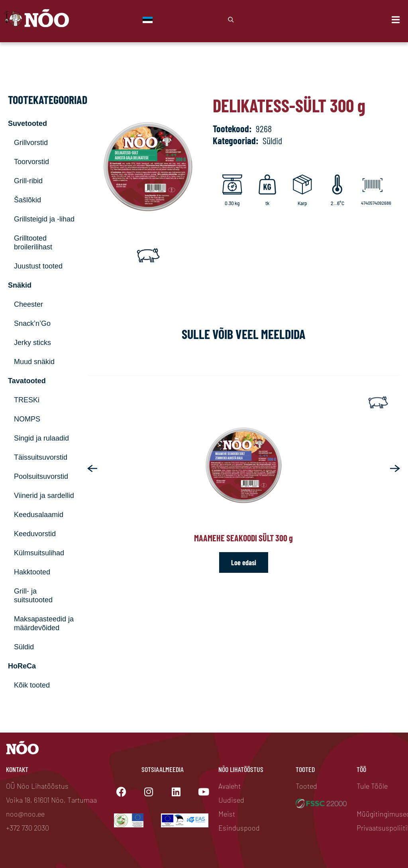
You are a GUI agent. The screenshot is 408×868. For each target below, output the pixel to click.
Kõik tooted (32, 685)
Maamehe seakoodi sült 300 (243, 538)
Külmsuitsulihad (39, 553)
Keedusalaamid (39, 515)
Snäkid (20, 285)
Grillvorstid (31, 143)
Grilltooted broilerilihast (33, 243)
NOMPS (27, 419)
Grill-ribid (28, 181)
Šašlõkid (27, 200)
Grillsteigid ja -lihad (44, 219)
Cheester (28, 304)
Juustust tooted (38, 266)
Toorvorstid (31, 162)
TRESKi (27, 400)
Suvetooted (27, 123)
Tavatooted (27, 381)
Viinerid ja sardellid (44, 496)
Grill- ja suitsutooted (33, 596)
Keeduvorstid (35, 534)
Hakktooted (32, 572)
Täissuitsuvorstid (41, 457)
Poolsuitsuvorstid (41, 476)
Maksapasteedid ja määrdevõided (44, 623)
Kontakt (17, 769)
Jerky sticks (32, 343)
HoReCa (22, 666)
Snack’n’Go (32, 323)
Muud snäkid (34, 362)
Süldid (24, 647)
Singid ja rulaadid (41, 438)
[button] (92, 468)
